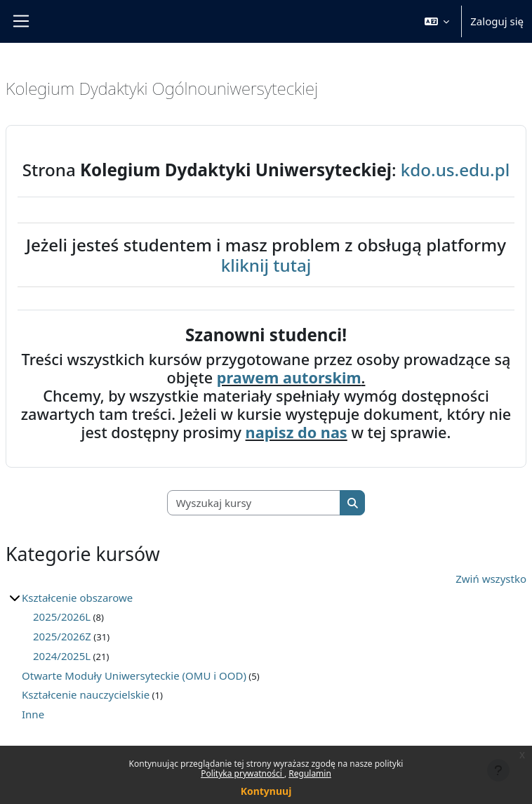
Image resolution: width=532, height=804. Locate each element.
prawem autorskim (289, 377)
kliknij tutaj (266, 265)
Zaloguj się (497, 21)
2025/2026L (62, 617)
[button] (437, 21)
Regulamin (310, 773)
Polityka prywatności (242, 773)
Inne (33, 714)
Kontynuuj (266, 791)
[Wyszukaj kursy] (254, 503)
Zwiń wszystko (491, 579)
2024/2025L (62, 656)
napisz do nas (297, 432)
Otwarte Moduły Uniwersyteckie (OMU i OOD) (134, 676)
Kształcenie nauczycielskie (86, 694)
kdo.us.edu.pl (455, 170)
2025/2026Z (62, 636)
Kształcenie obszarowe (77, 598)
